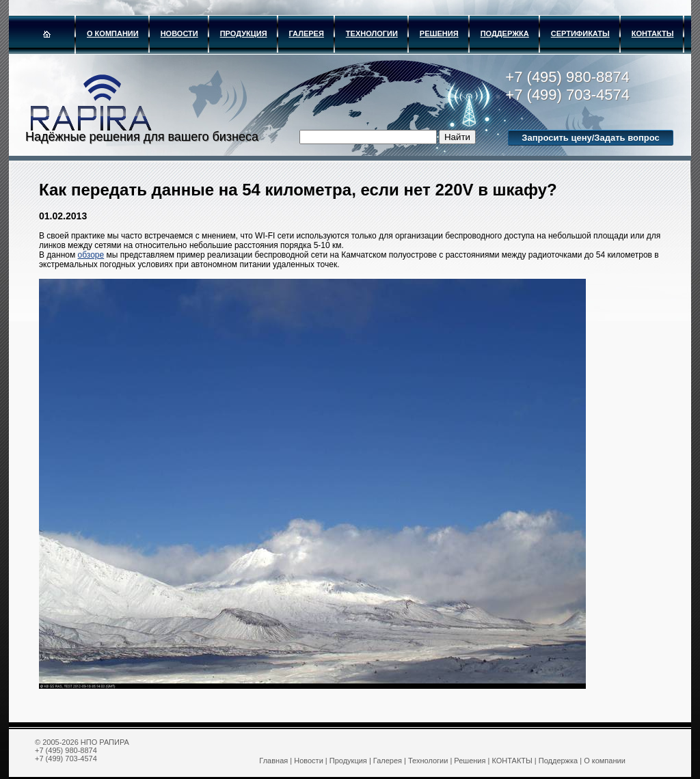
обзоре (91, 255)
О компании (113, 33)
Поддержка (505, 33)
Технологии (372, 33)
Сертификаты (580, 33)
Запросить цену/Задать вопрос (590, 138)
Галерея (307, 33)
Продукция (244, 33)
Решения (439, 33)
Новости (179, 33)
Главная (273, 761)
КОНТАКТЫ (653, 33)
